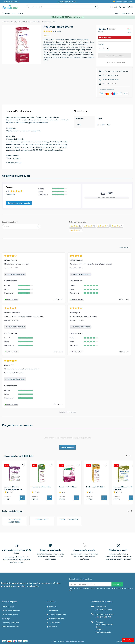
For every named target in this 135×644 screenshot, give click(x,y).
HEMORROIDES (42, 519)
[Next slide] (130, 456)
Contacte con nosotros (10, 627)
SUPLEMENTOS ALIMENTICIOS (15, 521)
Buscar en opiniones (10, 222)
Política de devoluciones (11, 611)
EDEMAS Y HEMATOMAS (69, 519)
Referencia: (10, 163)
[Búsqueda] (62, 7)
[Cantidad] (104, 48)
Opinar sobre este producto (19, 203)
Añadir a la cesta (115, 56)
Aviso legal (6, 619)
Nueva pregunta (68, 447)
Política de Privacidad (10, 615)
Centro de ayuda (8, 607)
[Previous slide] (127, 456)
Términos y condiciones (10, 623)
